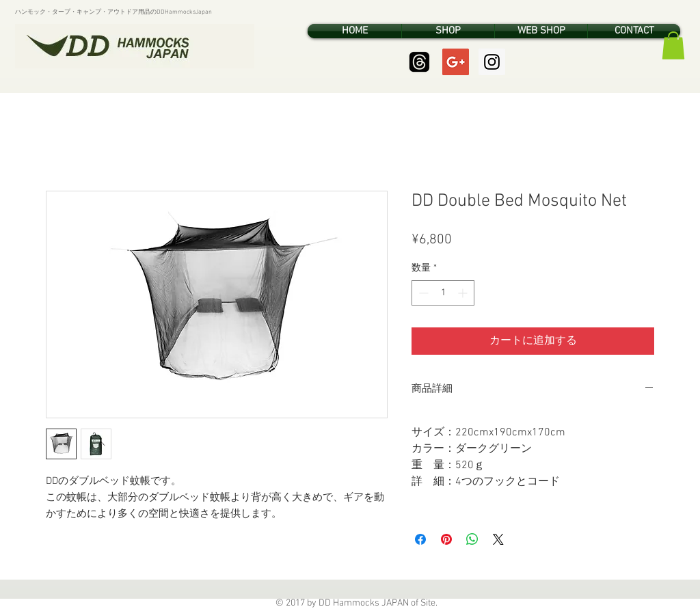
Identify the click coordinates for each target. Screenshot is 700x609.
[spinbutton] (443, 293)
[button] (673, 45)
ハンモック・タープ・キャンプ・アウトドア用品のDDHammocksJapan (113, 12)
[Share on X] (498, 539)
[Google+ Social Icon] (456, 62)
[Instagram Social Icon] (492, 62)
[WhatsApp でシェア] (472, 539)
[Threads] (419, 62)
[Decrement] (422, 293)
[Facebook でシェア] (420, 539)
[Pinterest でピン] (446, 539)
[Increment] (464, 293)
